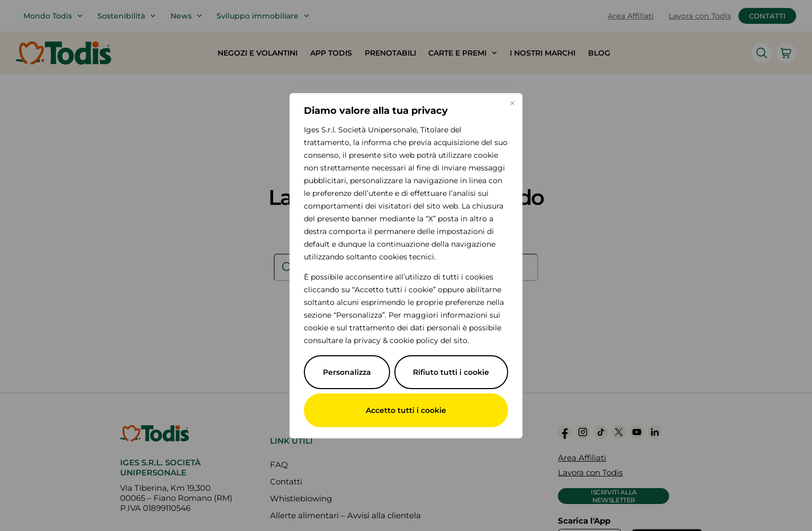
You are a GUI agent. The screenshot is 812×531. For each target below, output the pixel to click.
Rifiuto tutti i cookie (451, 372)
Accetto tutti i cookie (406, 410)
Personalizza (347, 372)
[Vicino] (512, 103)
